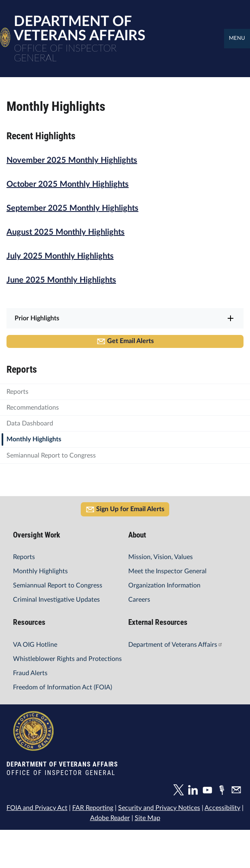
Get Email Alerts (125, 341)
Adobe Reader (110, 818)
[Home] (5, 43)
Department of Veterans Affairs (176, 645)
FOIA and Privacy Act (37, 808)
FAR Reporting (93, 808)
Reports (24, 557)
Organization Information (164, 585)
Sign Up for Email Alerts (125, 510)
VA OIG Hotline (35, 645)
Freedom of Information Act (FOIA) (62, 687)
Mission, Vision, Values (161, 557)
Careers (139, 600)
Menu (237, 38)
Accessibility (222, 808)
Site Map (148, 818)
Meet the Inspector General (167, 571)
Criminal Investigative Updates (56, 600)
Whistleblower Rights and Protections (67, 659)
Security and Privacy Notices (159, 808)
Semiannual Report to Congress (58, 585)
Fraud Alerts (30, 673)
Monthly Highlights (40, 571)
